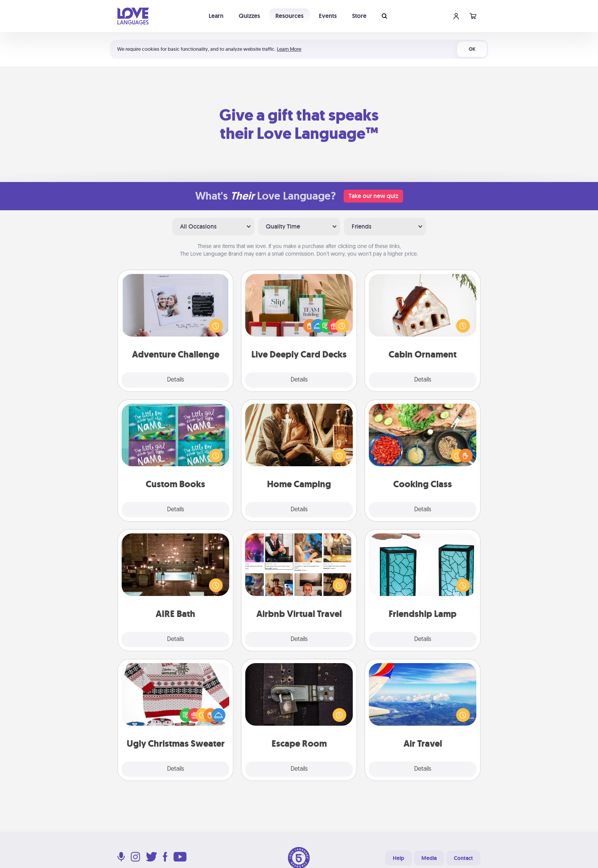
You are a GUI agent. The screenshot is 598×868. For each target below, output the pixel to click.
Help (399, 858)
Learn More (289, 49)
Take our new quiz (373, 196)
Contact (463, 858)
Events (328, 16)
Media (429, 858)
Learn (216, 16)
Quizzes (249, 16)
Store (359, 16)
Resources (289, 16)
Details (176, 380)
